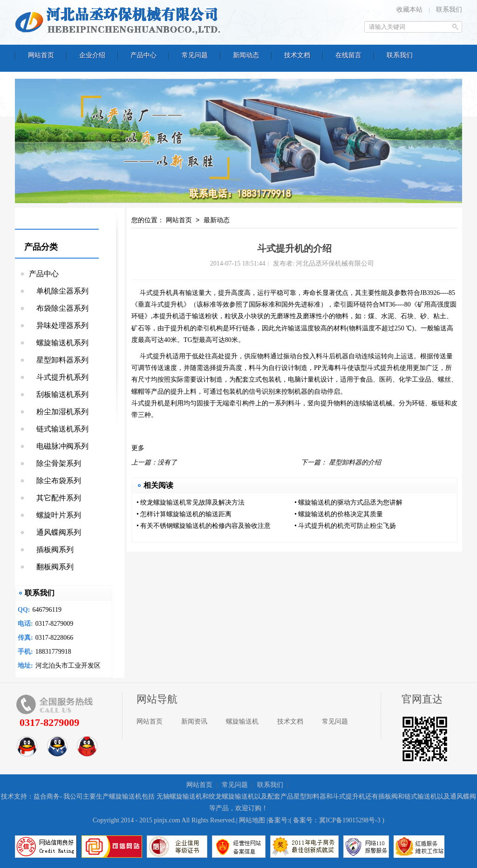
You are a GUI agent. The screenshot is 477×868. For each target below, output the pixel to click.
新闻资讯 (194, 721)
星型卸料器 (310, 796)
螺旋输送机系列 (59, 343)
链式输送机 (421, 796)
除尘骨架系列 (55, 463)
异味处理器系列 (59, 325)
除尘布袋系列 (55, 481)
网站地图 (252, 820)
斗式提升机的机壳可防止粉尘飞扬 (347, 526)
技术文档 (290, 721)
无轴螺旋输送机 (179, 796)
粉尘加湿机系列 (59, 412)
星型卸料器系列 (59, 360)
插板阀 (388, 796)
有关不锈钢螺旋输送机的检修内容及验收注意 (205, 526)
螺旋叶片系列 (55, 515)
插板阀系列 (51, 550)
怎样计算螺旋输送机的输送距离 (186, 514)
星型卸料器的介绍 (355, 462)
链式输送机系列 (59, 429)
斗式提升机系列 (59, 377)
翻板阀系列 (51, 567)
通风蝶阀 (463, 796)
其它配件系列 (55, 498)
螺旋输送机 (242, 721)
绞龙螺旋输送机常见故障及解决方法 (192, 502)
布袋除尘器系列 (59, 308)
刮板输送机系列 (59, 394)
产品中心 (44, 274)
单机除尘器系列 (59, 291)
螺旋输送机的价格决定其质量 (341, 514)
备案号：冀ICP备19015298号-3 (337, 820)
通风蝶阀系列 (55, 532)
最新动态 (217, 221)
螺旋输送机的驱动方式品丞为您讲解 (350, 502)
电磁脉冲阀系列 (59, 446)
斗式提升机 (156, 293)
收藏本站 (409, 10)
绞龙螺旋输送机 (232, 796)
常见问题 (335, 721)
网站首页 (179, 221)
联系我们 (449, 10)
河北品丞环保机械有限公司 (120, 21)
